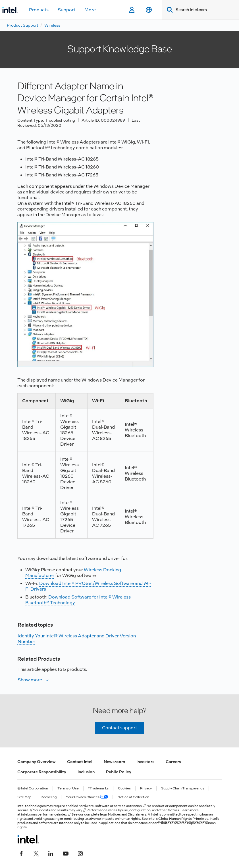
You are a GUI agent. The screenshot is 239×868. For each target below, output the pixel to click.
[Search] (169, 10)
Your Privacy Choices (87, 797)
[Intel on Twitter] (36, 853)
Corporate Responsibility (42, 772)
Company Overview (37, 762)
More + (92, 10)
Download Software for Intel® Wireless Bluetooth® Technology (78, 600)
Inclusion (86, 772)
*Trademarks (98, 788)
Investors (145, 762)
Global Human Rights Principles (183, 819)
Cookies (124, 788)
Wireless (52, 25)
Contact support (119, 728)
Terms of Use (68, 788)
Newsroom (114, 762)
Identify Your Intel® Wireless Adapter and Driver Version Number (77, 639)
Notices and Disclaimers (127, 814)
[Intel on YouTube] (66, 853)
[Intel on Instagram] (80, 853)
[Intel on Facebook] (21, 853)
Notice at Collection (133, 797)
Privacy (146, 788)
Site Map (24, 797)
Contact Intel (80, 762)
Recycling (49, 797)
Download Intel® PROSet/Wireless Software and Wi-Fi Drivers (88, 586)
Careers (173, 762)
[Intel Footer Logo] (28, 839)
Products (39, 10)
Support (66, 10)
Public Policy (119, 772)
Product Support (22, 25)
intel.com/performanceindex (44, 814)
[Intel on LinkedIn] (51, 853)
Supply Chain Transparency (183, 788)
